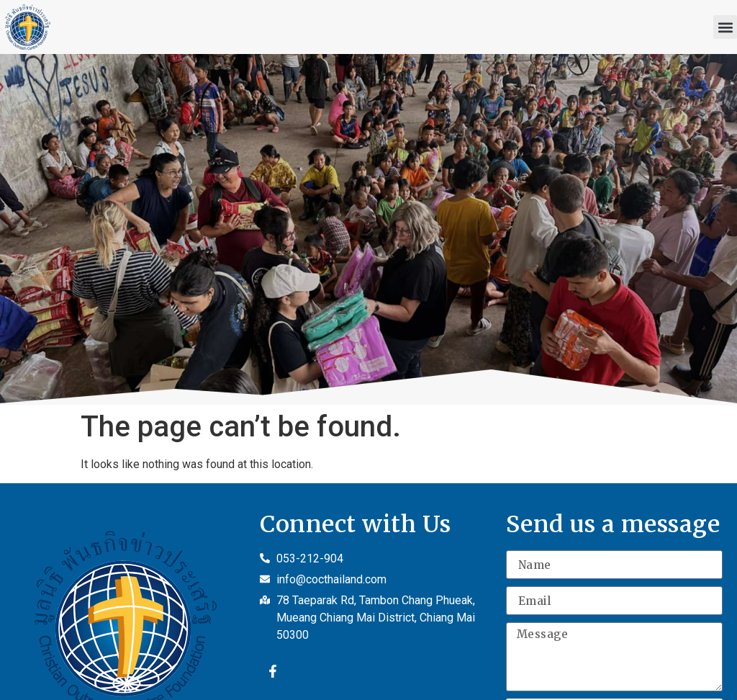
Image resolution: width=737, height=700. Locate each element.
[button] (725, 27)
